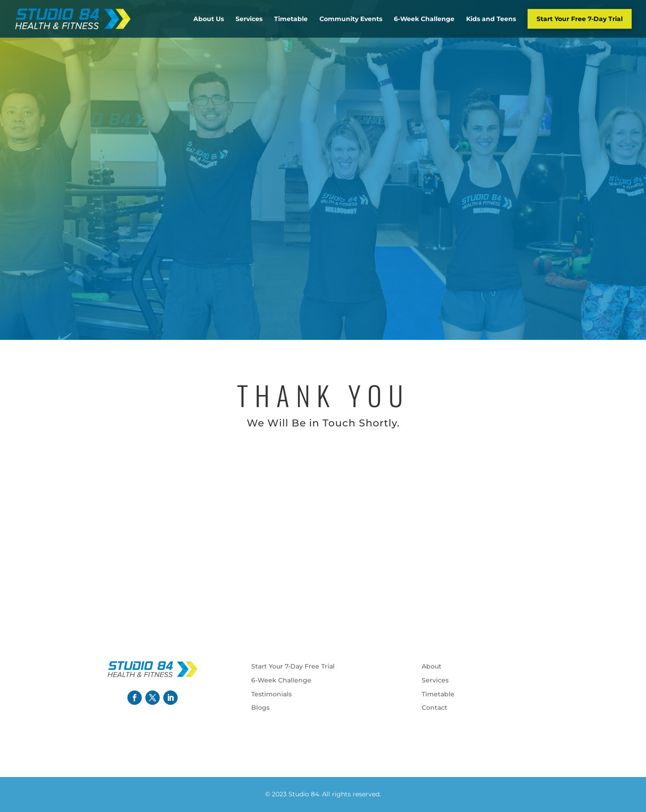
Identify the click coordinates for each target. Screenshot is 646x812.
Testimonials (271, 694)
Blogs (260, 708)
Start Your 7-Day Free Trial (293, 666)
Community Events (351, 19)
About (432, 666)
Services (249, 19)
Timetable (291, 19)
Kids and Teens (491, 19)
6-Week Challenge (424, 19)
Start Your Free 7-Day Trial (580, 19)
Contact (434, 708)
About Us (209, 19)
